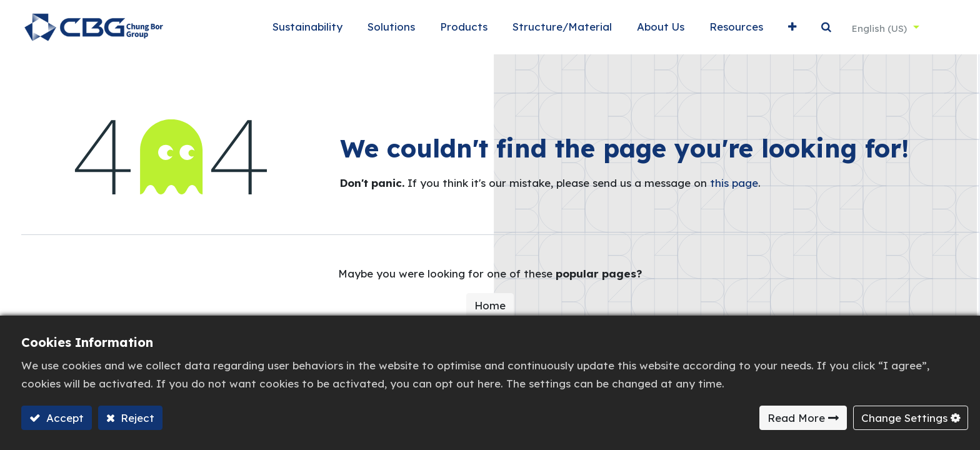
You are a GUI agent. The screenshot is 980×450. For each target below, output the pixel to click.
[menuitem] (291, 30)
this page (734, 188)
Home (490, 311)
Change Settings (904, 418)
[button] (775, 30)
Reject (136, 418)
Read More (796, 418)
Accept (63, 418)
